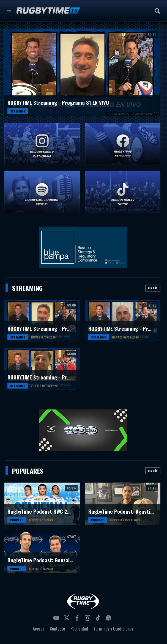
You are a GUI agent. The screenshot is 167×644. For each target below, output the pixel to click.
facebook (78, 620)
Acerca (39, 629)
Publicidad (79, 629)
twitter (67, 620)
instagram (88, 620)
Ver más (153, 288)
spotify (109, 620)
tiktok (99, 620)
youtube (57, 620)
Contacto (57, 629)
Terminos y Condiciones (113, 629)
